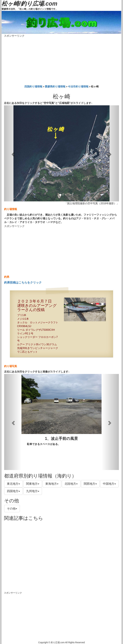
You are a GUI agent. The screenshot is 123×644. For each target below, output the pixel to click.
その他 (12, 509)
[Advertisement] (61, 61)
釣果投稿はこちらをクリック (23, 283)
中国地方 (109, 484)
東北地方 (13, 484)
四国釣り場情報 (33, 87)
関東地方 (33, 484)
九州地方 (33, 491)
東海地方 (52, 484)
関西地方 (90, 484)
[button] (13, 153)
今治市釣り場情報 (78, 87)
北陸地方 (71, 484)
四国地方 (13, 491)
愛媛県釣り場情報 (55, 87)
